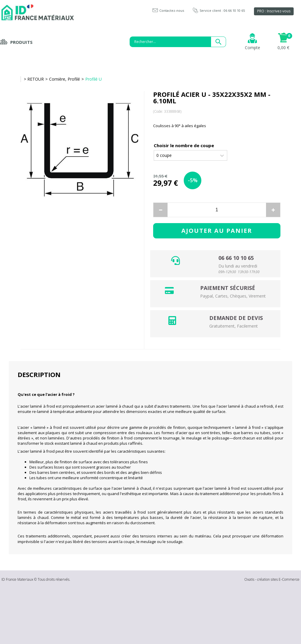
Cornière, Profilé (65, 79)
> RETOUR (34, 79)
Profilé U (93, 79)
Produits (21, 42)
